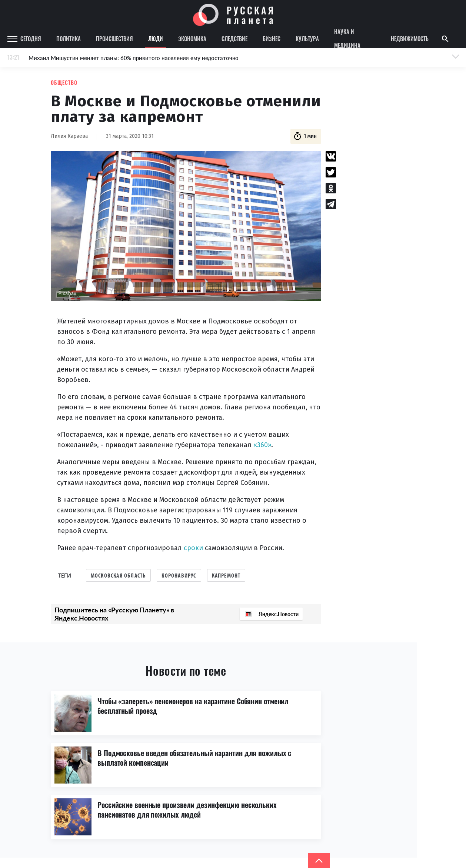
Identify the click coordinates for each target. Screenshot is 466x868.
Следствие (234, 39)
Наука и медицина (347, 39)
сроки (193, 548)
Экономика (192, 39)
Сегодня (31, 39)
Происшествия (114, 39)
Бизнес (272, 39)
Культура (307, 39)
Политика (69, 39)
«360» (262, 445)
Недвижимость (410, 39)
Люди (156, 39)
